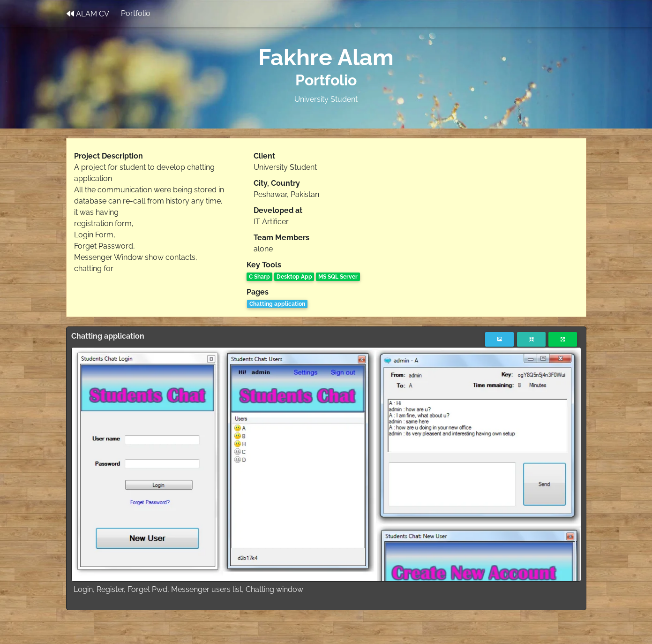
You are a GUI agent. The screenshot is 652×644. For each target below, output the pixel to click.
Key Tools (264, 265)
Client (264, 156)
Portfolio (136, 15)
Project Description (109, 156)
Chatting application (277, 304)
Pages (258, 292)
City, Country (277, 183)
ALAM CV (88, 15)
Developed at (278, 210)
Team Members (281, 238)
